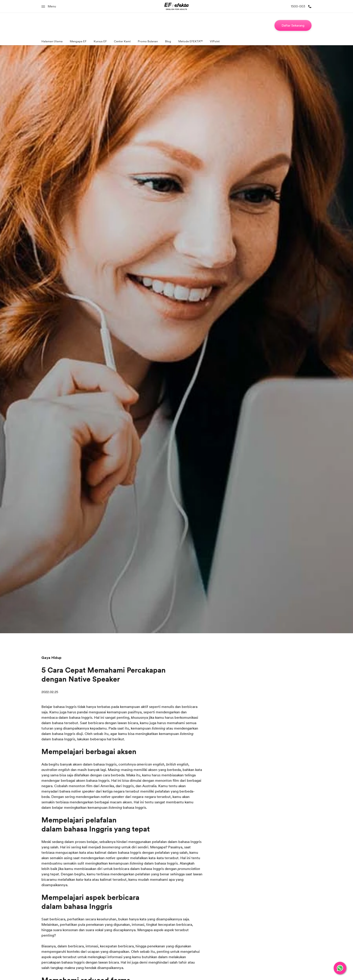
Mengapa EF (78, 41)
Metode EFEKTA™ (190, 41)
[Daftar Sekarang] (293, 25)
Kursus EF (100, 41)
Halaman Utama (52, 41)
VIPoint (215, 41)
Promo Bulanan (148, 41)
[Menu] (49, 6)
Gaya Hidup (51, 658)
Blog (168, 41)
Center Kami (122, 41)
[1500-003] (301, 6)
